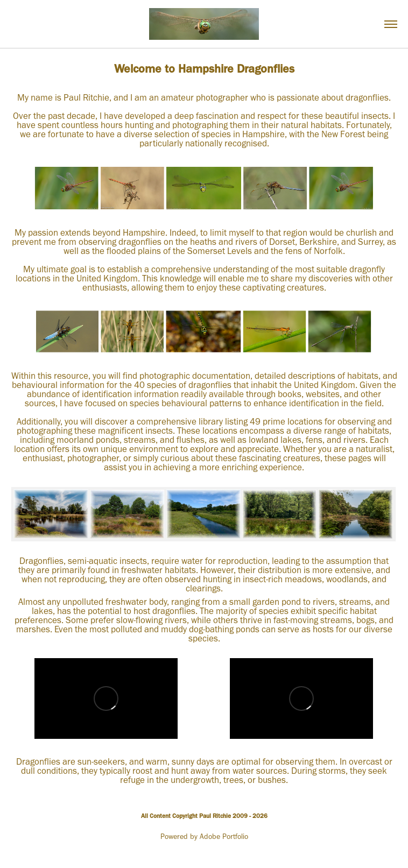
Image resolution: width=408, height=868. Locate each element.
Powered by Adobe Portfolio (204, 837)
